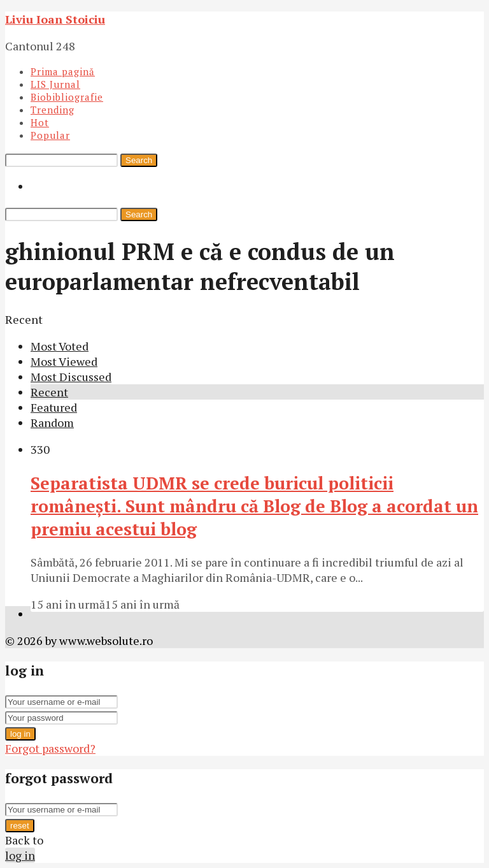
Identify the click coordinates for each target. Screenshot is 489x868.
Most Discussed (71, 377)
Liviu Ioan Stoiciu (55, 19)
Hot (40, 122)
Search (139, 160)
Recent (49, 392)
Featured (54, 407)
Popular (50, 135)
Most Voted (60, 346)
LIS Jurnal (55, 84)
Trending (53, 110)
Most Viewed (64, 361)
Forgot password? (50, 748)
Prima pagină (63, 71)
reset (20, 826)
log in (20, 734)
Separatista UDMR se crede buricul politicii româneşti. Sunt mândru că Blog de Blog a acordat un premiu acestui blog (254, 506)
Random (52, 423)
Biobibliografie (67, 97)
